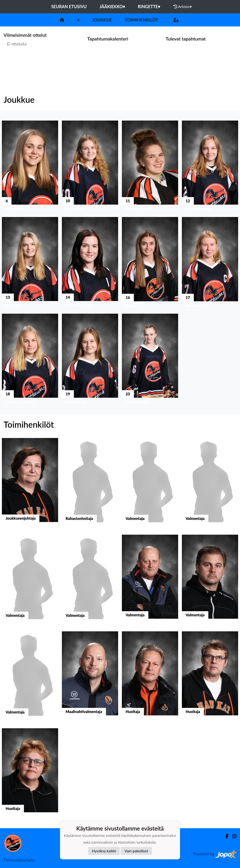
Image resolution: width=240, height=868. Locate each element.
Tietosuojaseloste (19, 860)
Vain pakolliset (136, 851)
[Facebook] (225, 836)
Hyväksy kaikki (104, 851)
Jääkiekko (112, 7)
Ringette (149, 7)
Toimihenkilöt (141, 20)
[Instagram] (232, 836)
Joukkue (102, 20)
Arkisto (183, 7)
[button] (30, 167)
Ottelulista (15, 62)
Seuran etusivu (69, 7)
